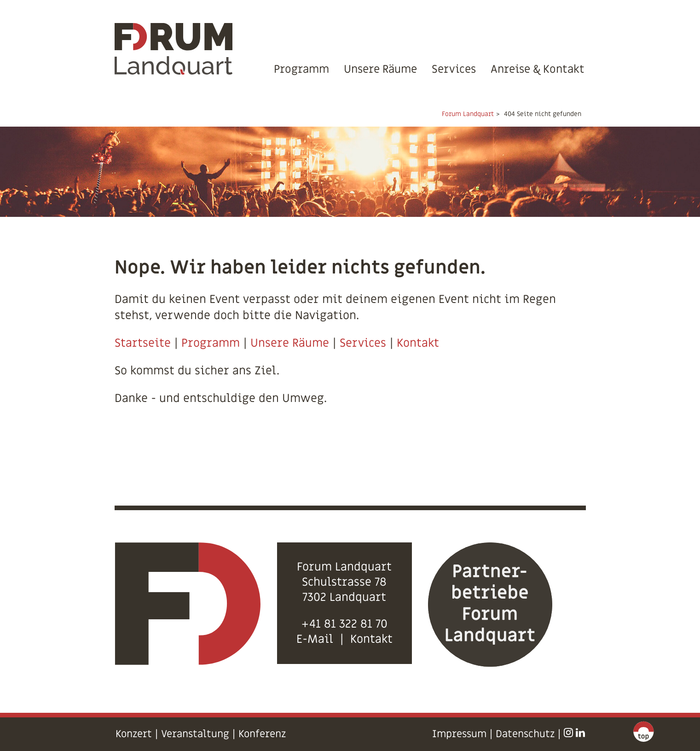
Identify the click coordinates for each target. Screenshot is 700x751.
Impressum (459, 734)
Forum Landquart (468, 114)
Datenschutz (525, 734)
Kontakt (418, 343)
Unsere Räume (380, 69)
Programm (301, 69)
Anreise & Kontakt (538, 69)
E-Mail (315, 639)
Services (454, 69)
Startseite (143, 343)
